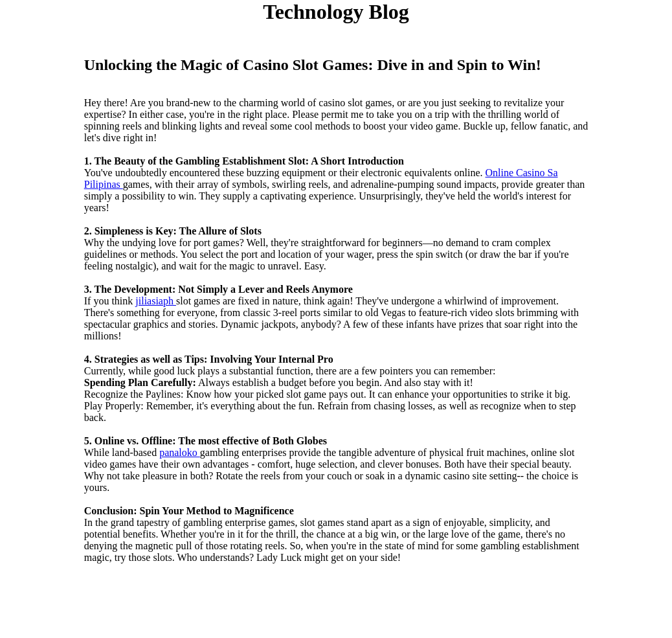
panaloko (180, 452)
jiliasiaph (156, 301)
